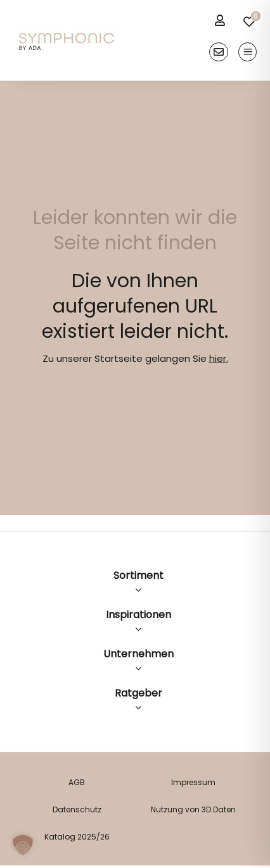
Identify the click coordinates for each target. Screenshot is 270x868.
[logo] (67, 38)
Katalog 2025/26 (77, 837)
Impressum (193, 782)
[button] (23, 845)
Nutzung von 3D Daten (193, 809)
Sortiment (138, 575)
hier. (219, 358)
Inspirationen (138, 615)
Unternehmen (138, 654)
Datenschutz (77, 809)
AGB (77, 782)
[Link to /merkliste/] (249, 22)
